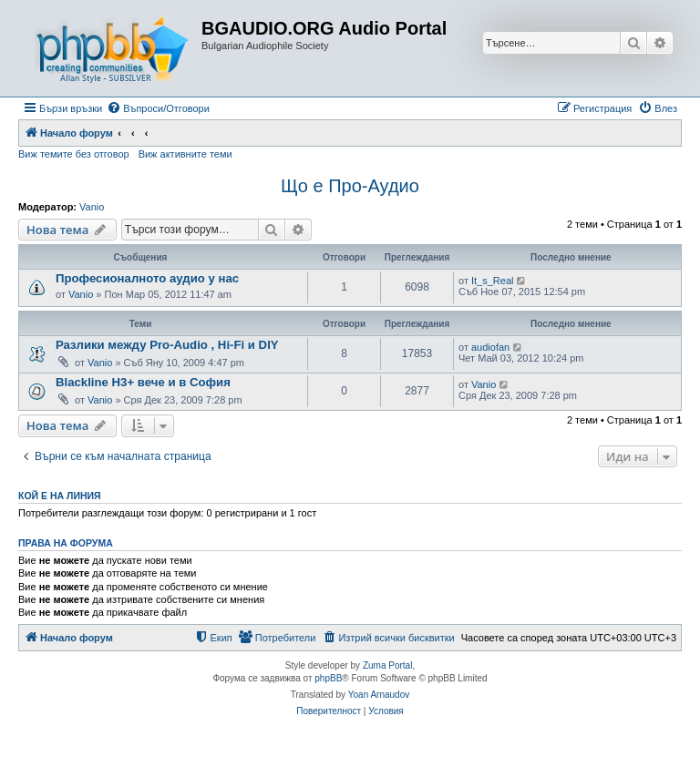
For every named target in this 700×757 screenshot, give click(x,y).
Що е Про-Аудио (350, 186)
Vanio (92, 207)
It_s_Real (492, 281)
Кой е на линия (60, 496)
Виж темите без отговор (74, 154)
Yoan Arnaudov (379, 695)
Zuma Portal (387, 665)
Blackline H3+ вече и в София (143, 382)
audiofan (490, 347)
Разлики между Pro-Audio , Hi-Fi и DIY (167, 345)
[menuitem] (158, 108)
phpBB (328, 678)
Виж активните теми (185, 154)
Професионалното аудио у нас (147, 278)
